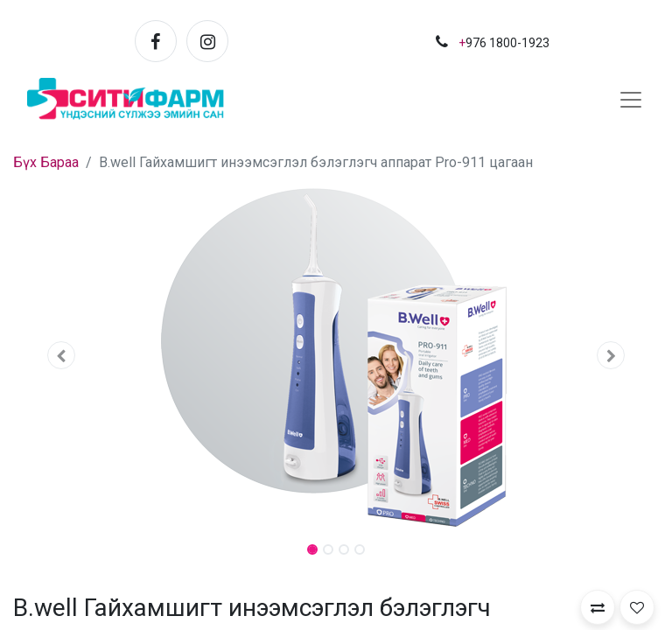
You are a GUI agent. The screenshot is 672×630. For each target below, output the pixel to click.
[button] (62, 355)
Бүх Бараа (46, 162)
